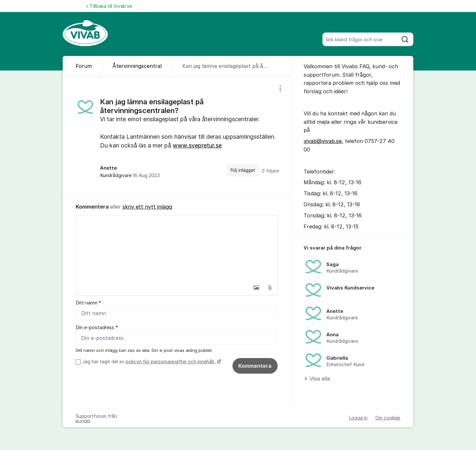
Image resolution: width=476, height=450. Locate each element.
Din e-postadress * (97, 328)
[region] (177, 135)
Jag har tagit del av (151, 362)
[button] (256, 288)
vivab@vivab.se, (323, 141)
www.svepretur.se (197, 145)
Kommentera (255, 366)
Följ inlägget (243, 170)
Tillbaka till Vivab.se (109, 6)
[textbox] (177, 249)
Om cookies (388, 418)
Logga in (358, 418)
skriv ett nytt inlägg (147, 207)
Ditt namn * (88, 303)
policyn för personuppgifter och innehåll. (171, 362)
